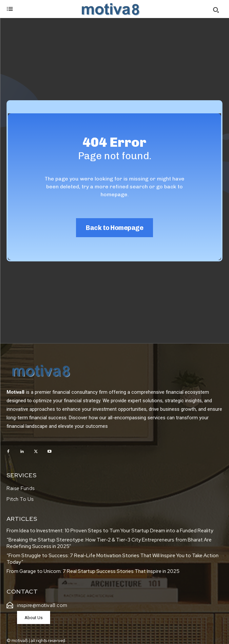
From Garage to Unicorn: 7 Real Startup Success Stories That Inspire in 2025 (94, 571)
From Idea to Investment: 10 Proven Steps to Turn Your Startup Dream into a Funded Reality (110, 531)
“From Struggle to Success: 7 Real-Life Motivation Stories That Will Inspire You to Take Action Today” (113, 559)
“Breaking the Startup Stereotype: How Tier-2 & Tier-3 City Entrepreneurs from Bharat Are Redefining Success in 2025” (109, 543)
